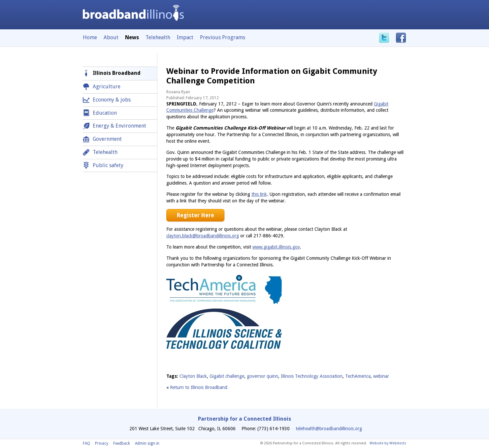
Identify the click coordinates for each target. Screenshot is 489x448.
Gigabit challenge (227, 376)
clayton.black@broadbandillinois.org (203, 236)
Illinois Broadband (117, 73)
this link (259, 194)
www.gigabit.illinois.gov (276, 247)
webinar (381, 376)
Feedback (122, 443)
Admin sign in (147, 443)
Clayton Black (193, 376)
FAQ (86, 443)
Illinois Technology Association (312, 376)
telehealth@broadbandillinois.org (329, 429)
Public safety (108, 165)
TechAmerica (358, 376)
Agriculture (107, 87)
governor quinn (262, 376)
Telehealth (158, 37)
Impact (185, 37)
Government (107, 139)
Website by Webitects (388, 443)
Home (90, 37)
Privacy (102, 443)
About (111, 37)
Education (105, 113)
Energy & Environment (119, 126)
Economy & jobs (112, 100)
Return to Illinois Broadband (199, 387)
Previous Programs (223, 37)
